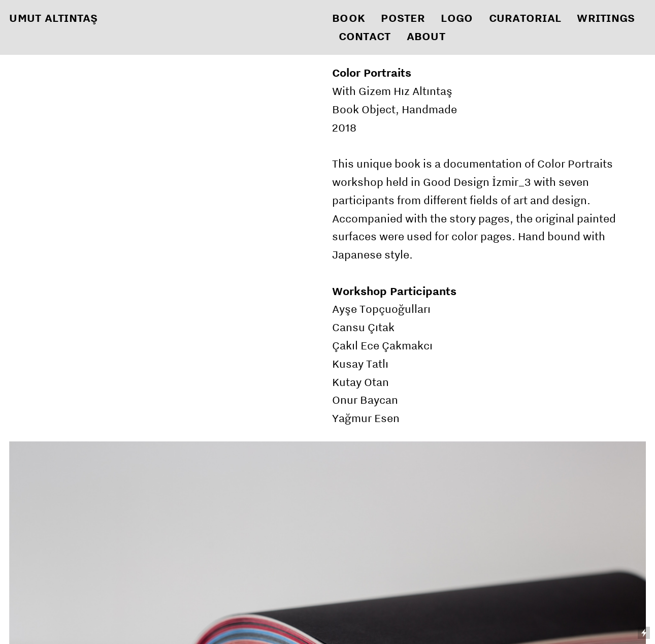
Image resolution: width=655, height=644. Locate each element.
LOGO (457, 18)
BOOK (349, 18)
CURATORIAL (525, 18)
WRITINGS (606, 18)
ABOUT (426, 36)
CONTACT (365, 36)
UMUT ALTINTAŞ (53, 18)
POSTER (403, 18)
